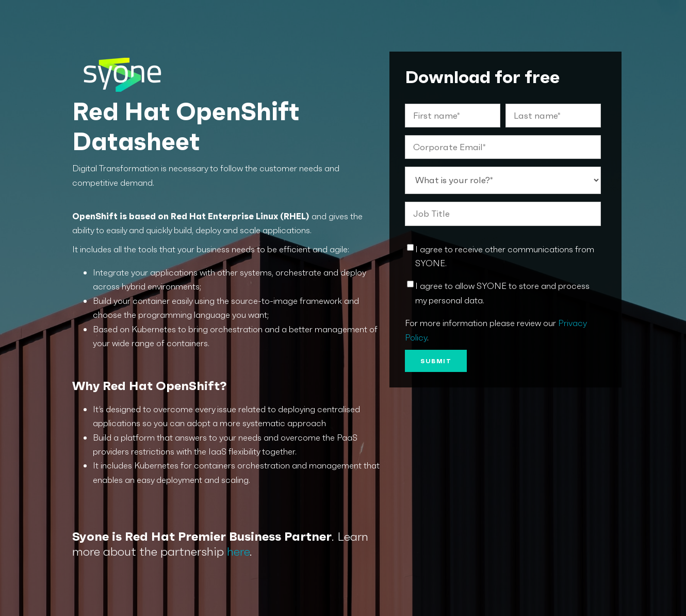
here (238, 552)
